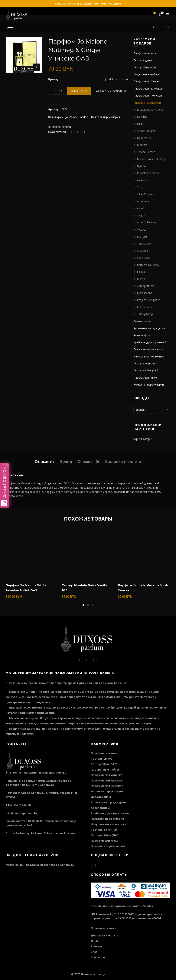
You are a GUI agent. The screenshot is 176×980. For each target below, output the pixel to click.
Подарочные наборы (147, 74)
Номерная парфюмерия (149, 385)
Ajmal (140, 208)
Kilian (140, 124)
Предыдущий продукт (156, 27)
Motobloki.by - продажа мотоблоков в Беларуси (40, 865)
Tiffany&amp (145, 314)
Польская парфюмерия (148, 349)
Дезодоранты (142, 321)
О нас (95, 941)
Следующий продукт (166, 27)
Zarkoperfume (146, 286)
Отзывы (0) (88, 461)
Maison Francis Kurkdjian (152, 159)
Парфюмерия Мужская (148, 89)
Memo (141, 279)
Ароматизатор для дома (149, 328)
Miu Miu (142, 237)
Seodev (148, 906)
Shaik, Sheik (144, 258)
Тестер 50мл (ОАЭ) (145, 67)
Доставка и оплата (123, 461)
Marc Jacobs (145, 293)
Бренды (96, 946)
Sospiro (142, 187)
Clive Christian (145, 194)
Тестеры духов (143, 60)
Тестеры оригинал (145, 363)
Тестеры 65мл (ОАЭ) (146, 370)
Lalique (141, 272)
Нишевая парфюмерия (105, 117)
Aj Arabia (142, 251)
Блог (94, 952)
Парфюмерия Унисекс (147, 81)
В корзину (79, 91)
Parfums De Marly (148, 265)
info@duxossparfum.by (21, 813)
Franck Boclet (145, 307)
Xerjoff (141, 215)
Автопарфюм (142, 335)
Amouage (143, 201)
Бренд (66, 461)
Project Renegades (149, 300)
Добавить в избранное (111, 91)
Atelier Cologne (146, 131)
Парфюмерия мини (145, 53)
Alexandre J (144, 180)
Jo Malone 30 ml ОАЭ (150, 110)
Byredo (141, 166)
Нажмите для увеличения (36, 67)
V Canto (142, 230)
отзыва (71, 833)
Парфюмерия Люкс (145, 378)
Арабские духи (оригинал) (150, 342)
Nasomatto (144, 138)
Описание (45, 461)
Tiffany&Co (144, 243)
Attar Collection (146, 222)
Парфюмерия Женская (148, 95)
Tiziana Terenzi (146, 152)
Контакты (98, 957)
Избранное (154, 13)
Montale (142, 145)
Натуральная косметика (149, 356)
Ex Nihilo (142, 117)
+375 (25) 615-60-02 (18, 805)
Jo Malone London (77, 117)
